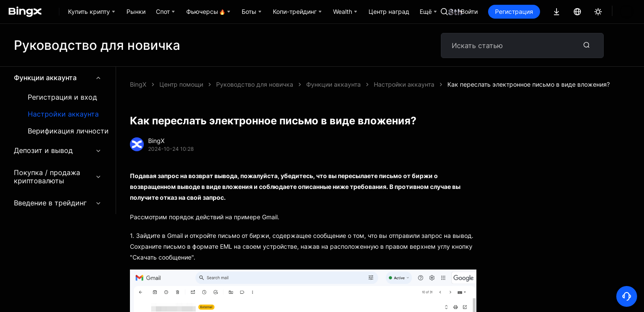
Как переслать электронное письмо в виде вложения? (297, 84)
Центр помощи (181, 84)
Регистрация (544, 11)
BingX (138, 84)
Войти (499, 11)
